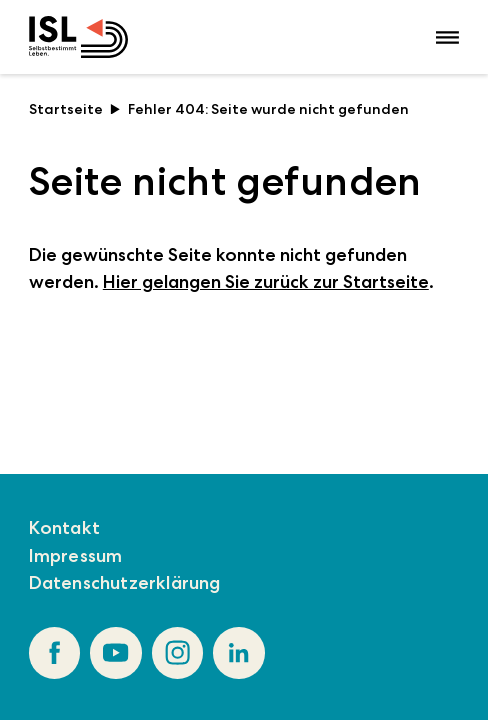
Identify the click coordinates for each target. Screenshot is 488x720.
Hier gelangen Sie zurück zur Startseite (266, 282)
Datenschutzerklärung (125, 583)
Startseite (75, 109)
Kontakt (64, 528)
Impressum (76, 556)
